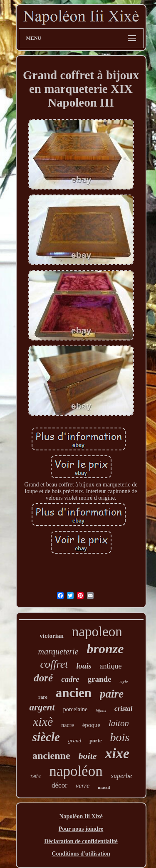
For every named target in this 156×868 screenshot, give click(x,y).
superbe (122, 776)
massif (104, 787)
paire (112, 694)
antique (110, 666)
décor (59, 785)
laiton (119, 723)
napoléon (76, 771)
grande (99, 679)
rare (43, 697)
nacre (67, 725)
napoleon (97, 632)
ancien (74, 693)
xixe (118, 753)
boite (88, 756)
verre (83, 786)
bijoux (101, 711)
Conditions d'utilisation (81, 854)
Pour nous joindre (81, 829)
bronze (105, 649)
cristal (123, 709)
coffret (54, 664)
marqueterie (58, 652)
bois (120, 737)
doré (43, 678)
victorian (52, 636)
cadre (70, 679)
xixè (43, 721)
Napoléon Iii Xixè (81, 816)
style (124, 681)
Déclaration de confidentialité (81, 841)
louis (84, 666)
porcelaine (75, 709)
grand (75, 740)
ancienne (51, 756)
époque (91, 725)
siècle (46, 737)
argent (42, 707)
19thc (36, 776)
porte (96, 740)
